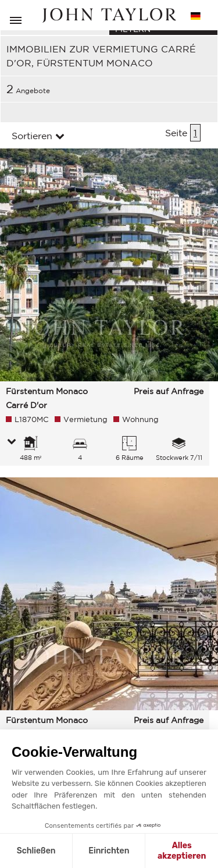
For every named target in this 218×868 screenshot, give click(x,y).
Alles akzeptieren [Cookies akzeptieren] (182, 851)
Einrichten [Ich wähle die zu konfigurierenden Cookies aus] (109, 851)
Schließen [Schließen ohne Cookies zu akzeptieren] (36, 851)
